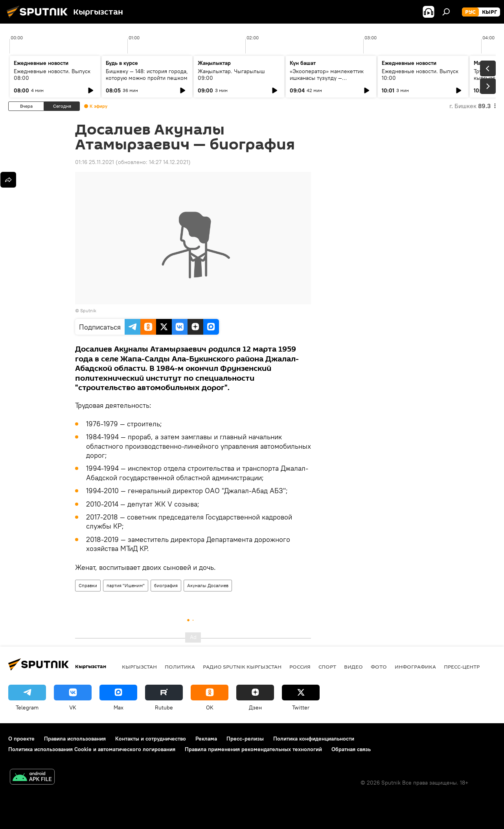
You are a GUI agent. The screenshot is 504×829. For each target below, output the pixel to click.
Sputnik (88, 310)
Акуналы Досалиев (208, 585)
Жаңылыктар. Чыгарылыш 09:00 (231, 75)
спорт (327, 667)
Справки (88, 585)
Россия (300, 667)
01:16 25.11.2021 (95, 162)
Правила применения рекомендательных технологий (253, 749)
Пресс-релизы (245, 739)
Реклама (206, 739)
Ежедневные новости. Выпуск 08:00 (52, 75)
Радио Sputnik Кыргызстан (242, 667)
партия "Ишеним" (126, 585)
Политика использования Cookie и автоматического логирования (92, 749)
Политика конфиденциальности (314, 739)
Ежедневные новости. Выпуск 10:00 (420, 75)
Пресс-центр (462, 667)
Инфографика (415, 667)
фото (379, 667)
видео (353, 667)
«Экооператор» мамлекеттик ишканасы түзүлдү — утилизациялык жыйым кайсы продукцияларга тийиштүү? (328, 81)
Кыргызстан (139, 667)
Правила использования (75, 739)
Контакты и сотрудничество (151, 739)
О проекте (21, 739)
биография (166, 585)
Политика (180, 667)
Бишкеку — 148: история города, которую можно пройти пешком (147, 75)
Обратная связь (351, 749)
